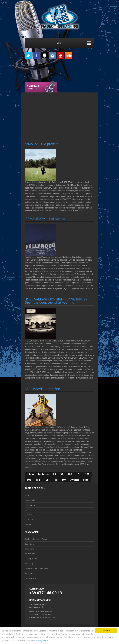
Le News (28, 515)
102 (87, 474)
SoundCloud (69, 55)
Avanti (75, 480)
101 (78, 474)
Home (27, 495)
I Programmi (30, 505)
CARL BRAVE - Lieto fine (42, 389)
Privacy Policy (42, 641)
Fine (86, 480)
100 (70, 474)
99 (62, 474)
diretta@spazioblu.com (46, 617)
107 (64, 480)
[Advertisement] (72, 115)
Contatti (28, 525)
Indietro (43, 474)
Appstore (44, 55)
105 (46, 480)
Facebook (36, 55)
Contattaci (29, 63)
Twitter (28, 55)
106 (55, 480)
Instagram (52, 55)
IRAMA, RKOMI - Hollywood (45, 219)
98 (54, 474)
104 (38, 480)
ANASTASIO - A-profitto (42, 144)
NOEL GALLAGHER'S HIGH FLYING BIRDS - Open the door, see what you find (56, 301)
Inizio (30, 474)
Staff (27, 510)
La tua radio (30, 500)
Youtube (61, 55)
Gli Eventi (29, 520)
